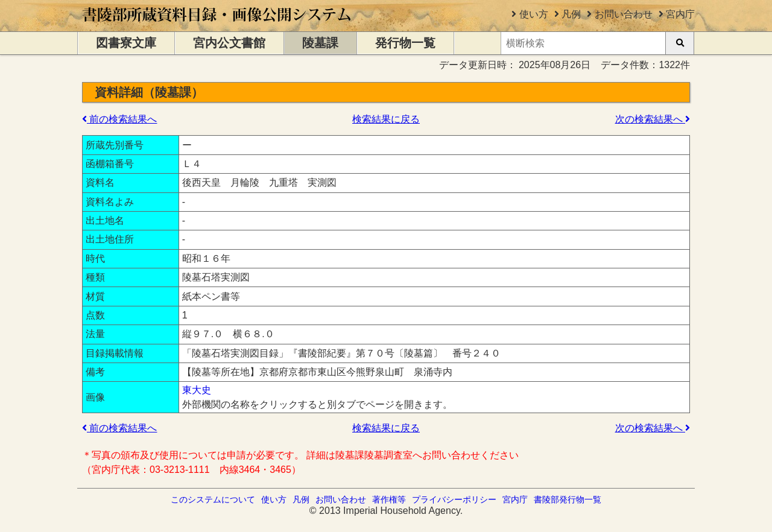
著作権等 (389, 499)
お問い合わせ (624, 14)
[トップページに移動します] (217, 26)
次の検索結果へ (653, 119)
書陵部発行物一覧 (568, 499)
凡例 (571, 14)
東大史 (197, 390)
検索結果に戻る (386, 119)
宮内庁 (680, 14)
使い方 (534, 14)
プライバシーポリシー (454, 499)
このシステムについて (213, 499)
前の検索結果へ (119, 119)
